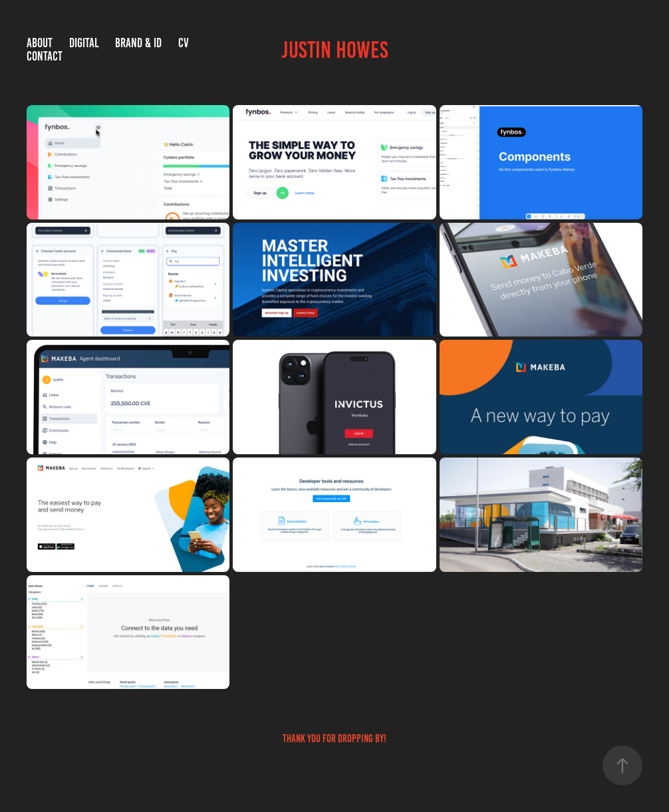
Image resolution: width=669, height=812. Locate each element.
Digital (84, 43)
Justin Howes (335, 50)
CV (184, 43)
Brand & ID (138, 43)
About (40, 43)
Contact (45, 56)
